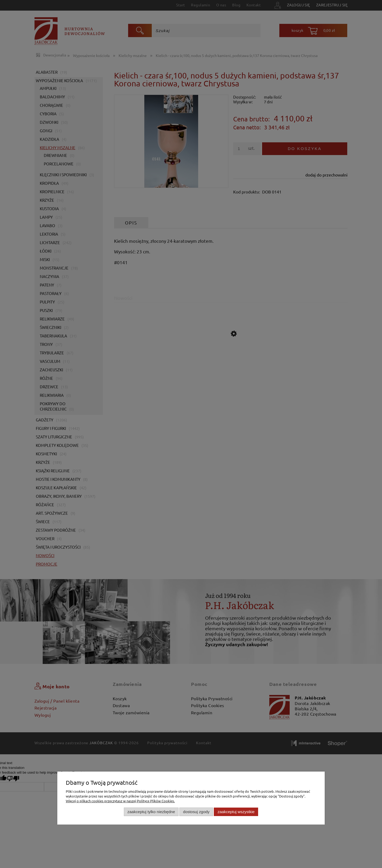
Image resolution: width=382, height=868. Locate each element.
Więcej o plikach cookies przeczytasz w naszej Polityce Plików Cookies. (120, 801)
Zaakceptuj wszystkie (236, 812)
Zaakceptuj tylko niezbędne (151, 812)
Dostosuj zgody (196, 812)
